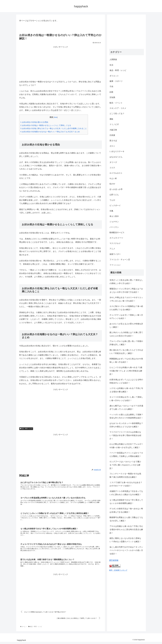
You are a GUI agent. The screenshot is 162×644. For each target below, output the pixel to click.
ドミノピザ (114, 124)
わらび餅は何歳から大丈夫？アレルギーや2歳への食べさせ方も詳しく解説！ (126, 446)
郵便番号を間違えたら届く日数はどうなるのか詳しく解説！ (126, 519)
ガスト (112, 146)
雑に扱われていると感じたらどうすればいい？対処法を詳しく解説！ (126, 352)
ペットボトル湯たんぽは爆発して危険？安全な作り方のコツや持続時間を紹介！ (126, 416)
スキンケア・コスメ (118, 108)
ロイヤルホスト (116, 173)
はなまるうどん (116, 157)
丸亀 (111, 211)
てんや (112, 200)
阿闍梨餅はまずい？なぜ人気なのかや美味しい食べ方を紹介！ (126, 360)
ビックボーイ (115, 205)
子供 (111, 87)
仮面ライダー (115, 254)
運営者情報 (114, 560)
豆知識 (112, 97)
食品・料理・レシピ (26, 429)
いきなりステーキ (117, 151)
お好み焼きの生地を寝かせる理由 (34, 122)
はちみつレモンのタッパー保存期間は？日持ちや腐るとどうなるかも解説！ (126, 425)
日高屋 (112, 135)
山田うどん (114, 195)
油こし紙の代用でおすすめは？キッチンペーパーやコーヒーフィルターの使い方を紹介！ (126, 550)
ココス (112, 168)
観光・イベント (116, 103)
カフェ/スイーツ (116, 238)
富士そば (113, 141)
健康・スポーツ (116, 81)
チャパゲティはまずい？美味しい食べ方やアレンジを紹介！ (126, 317)
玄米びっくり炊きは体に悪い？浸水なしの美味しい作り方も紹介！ (126, 282)
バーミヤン (114, 227)
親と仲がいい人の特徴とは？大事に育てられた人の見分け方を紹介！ (126, 334)
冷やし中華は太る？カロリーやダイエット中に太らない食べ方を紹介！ (126, 299)
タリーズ (113, 162)
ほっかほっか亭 (116, 189)
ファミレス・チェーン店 (120, 260)
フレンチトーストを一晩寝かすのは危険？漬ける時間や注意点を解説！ (125, 475)
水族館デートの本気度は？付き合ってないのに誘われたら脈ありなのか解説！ (126, 493)
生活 (111, 65)
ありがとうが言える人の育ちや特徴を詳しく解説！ (126, 325)
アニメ (112, 249)
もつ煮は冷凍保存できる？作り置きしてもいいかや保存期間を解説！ (126, 502)
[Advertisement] (61, 63)
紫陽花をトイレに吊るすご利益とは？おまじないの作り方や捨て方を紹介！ (126, 290)
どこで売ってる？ (117, 114)
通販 (111, 119)
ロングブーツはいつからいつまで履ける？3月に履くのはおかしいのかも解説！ (125, 465)
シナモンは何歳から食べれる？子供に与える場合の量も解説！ (126, 390)
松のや (112, 184)
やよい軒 (113, 178)
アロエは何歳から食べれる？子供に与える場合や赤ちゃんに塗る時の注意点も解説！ (126, 530)
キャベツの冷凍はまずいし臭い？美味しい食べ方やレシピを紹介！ (126, 399)
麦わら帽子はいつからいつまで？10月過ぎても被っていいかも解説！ (126, 407)
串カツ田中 (114, 216)
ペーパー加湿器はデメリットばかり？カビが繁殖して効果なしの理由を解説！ (126, 455)
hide (56, 117)
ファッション (115, 265)
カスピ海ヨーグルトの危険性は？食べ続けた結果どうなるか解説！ (126, 308)
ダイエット (114, 76)
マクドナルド (115, 243)
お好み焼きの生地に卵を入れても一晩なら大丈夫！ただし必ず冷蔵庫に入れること (54, 128)
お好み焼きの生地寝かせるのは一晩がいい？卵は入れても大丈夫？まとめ (50, 132)
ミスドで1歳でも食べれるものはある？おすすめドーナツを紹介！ (126, 484)
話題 (111, 92)
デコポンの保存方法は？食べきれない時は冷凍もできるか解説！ (126, 510)
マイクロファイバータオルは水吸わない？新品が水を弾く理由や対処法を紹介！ (125, 435)
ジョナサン (114, 222)
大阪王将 (113, 130)
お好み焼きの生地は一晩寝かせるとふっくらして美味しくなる (46, 125)
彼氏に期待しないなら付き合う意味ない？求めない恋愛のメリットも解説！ (125, 540)
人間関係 (113, 60)
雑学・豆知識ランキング (118, 570)
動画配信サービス (117, 233)
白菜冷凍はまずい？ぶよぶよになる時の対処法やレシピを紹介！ (126, 381)
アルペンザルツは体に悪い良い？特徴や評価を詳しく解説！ (126, 343)
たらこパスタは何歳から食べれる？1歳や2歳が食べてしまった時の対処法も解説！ (126, 371)
